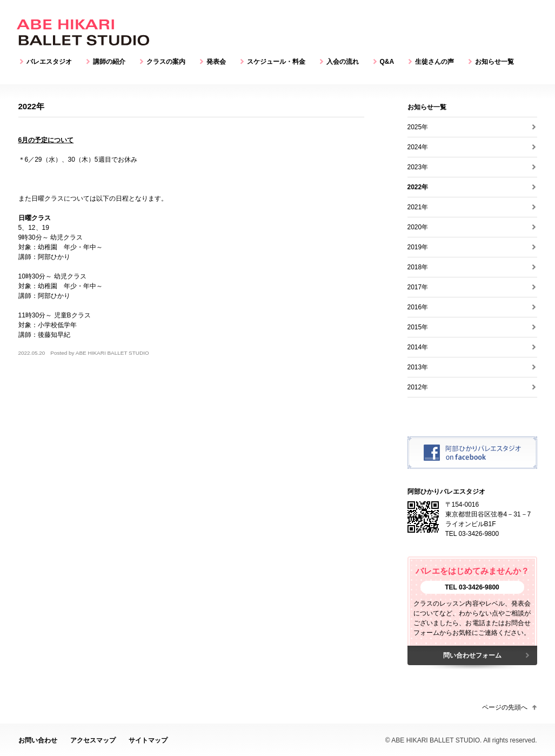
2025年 (418, 127)
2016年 (418, 307)
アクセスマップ (93, 740)
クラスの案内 (166, 62)
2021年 (418, 207)
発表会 (216, 62)
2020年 (418, 227)
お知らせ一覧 (494, 62)
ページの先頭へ (505, 707)
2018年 (418, 267)
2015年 (418, 327)
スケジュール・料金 (276, 62)
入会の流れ (343, 62)
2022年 (418, 187)
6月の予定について (46, 140)
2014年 (418, 347)
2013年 (418, 367)
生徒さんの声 (434, 62)
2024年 (418, 147)
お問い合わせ (38, 740)
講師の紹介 (109, 62)
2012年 (418, 387)
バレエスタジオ (49, 62)
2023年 (418, 167)
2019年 (418, 247)
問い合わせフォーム (472, 655)
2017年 (418, 287)
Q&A (387, 62)
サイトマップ (148, 740)
